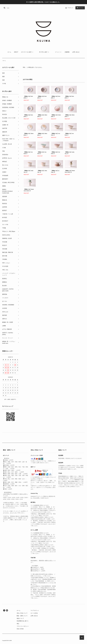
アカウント (70, 8)
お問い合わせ (76, 52)
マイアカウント (35, 610)
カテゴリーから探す (27, 52)
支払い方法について (22, 613)
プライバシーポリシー (23, 626)
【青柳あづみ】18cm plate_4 (42, 116)
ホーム (9, 52)
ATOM (22, 629)
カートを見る (34, 613)
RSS (18, 629)
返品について (20, 618)
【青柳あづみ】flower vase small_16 (70, 171)
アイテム (80, 8)
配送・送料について (22, 616)
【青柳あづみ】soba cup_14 (69, 153)
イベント (58, 52)
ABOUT (16, 52)
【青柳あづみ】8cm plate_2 (28, 97)
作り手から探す (44, 52)
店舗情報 (67, 52)
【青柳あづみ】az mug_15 (55, 171)
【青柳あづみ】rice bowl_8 (56, 134)
